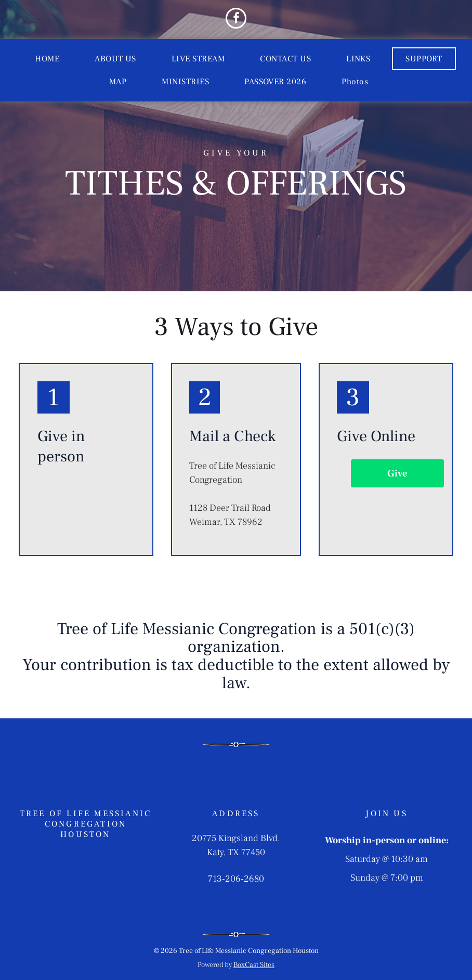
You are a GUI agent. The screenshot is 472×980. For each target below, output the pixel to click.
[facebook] (236, 20)
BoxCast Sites (254, 965)
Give (397, 473)
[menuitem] (47, 59)
